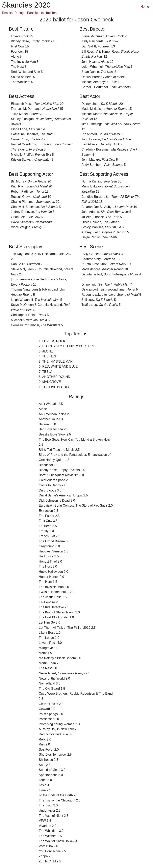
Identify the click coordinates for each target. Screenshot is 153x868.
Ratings (20, 13)
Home (145, 7)
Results (7, 13)
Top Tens (52, 13)
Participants (36, 13)
